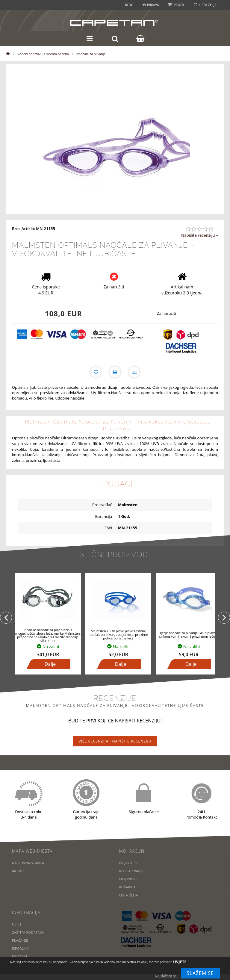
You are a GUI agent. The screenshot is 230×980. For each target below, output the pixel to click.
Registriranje (132, 871)
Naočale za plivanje (91, 54)
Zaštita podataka (28, 932)
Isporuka (21, 948)
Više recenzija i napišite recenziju (115, 741)
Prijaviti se (129, 863)
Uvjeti (17, 924)
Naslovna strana (28, 863)
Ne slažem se (166, 976)
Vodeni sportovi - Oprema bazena (43, 54)
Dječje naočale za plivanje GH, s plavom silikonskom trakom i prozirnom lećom (189, 635)
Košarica (128, 887)
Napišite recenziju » (200, 235)
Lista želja (208, 5)
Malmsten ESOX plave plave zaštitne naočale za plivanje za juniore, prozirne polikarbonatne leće (118, 635)
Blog (129, 5)
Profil (179, 5)
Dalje (50, 664)
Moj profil (129, 879)
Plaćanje (20, 940)
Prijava (153, 5)
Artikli (18, 871)
